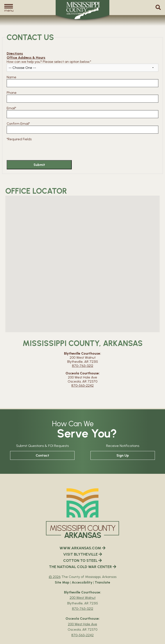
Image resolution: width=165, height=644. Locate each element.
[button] (9, 8)
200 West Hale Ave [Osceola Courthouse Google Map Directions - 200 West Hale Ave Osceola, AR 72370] (82, 624)
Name (11, 77)
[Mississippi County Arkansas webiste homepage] (82, 503)
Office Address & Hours (26, 58)
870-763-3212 (83, 366)
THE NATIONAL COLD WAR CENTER (83, 567)
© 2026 (55, 577)
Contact (42, 455)
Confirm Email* (18, 124)
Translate (102, 582)
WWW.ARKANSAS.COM (82, 548)
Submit (39, 165)
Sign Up (123, 455)
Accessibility (82, 582)
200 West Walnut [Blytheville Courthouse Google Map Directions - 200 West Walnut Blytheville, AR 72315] (83, 598)
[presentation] (39, 150)
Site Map (62, 582)
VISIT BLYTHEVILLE (83, 554)
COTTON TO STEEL (82, 561)
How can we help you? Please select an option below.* (49, 62)
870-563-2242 (82, 385)
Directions (15, 53)
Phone (12, 93)
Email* (11, 108)
